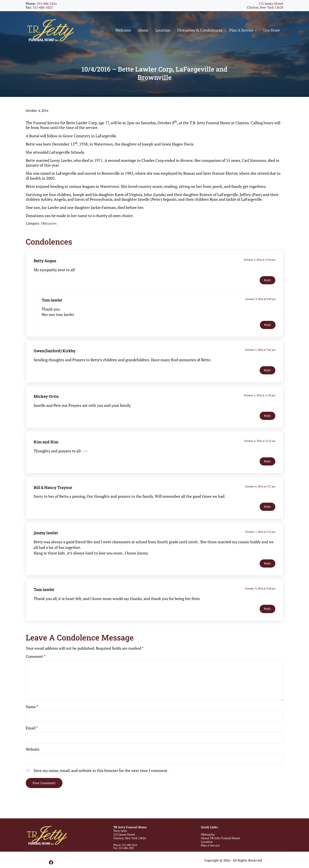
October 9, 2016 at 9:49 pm (260, 300)
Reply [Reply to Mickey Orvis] (267, 417)
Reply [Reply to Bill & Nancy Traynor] (267, 508)
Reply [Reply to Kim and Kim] (267, 463)
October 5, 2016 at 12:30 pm (260, 261)
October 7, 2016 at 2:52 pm (260, 533)
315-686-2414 (47, 4)
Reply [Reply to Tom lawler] (268, 326)
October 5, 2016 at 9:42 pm (260, 351)
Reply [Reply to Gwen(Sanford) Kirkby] (267, 371)
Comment (36, 658)
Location (207, 842)
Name (32, 708)
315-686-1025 (43, 7)
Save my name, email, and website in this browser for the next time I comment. (101, 772)
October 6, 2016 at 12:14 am (260, 442)
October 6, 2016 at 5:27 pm (260, 488)
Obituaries (49, 225)
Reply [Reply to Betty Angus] (267, 281)
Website (33, 750)
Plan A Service (210, 845)
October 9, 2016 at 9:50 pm (260, 590)
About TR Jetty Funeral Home (220, 838)
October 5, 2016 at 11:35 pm (260, 397)
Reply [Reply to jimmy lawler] (267, 565)
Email (32, 729)
